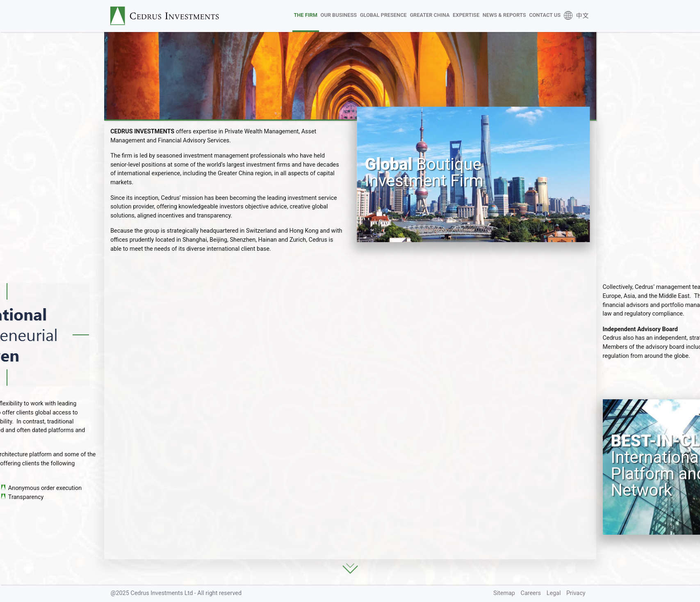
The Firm (306, 15)
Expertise (466, 15)
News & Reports (504, 15)
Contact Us (545, 15)
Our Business (339, 15)
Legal (554, 593)
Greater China (430, 15)
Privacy (576, 593)
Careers (531, 593)
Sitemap (504, 593)
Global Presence (383, 15)
